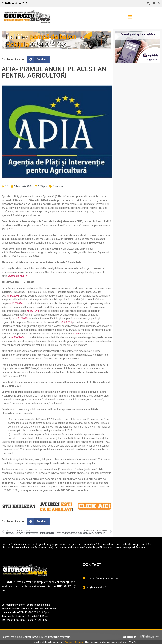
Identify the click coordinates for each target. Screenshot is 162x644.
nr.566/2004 (18, 337)
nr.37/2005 (66, 322)
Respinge (79, 642)
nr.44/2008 (13, 296)
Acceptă (69, 642)
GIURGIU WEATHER (138, 78)
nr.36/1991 (33, 311)
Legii (76, 334)
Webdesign (129, 637)
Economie (58, 186)
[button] (39, 59)
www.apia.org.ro (18, 276)
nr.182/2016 (16, 303)
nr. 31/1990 (21, 318)
